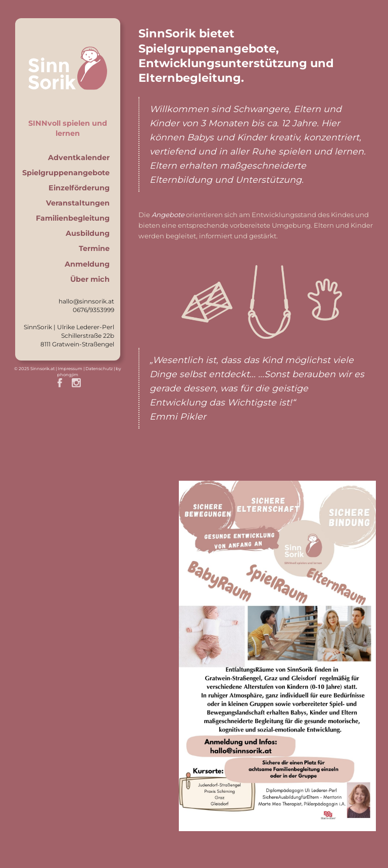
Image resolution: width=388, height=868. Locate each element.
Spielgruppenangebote (66, 173)
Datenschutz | (101, 369)
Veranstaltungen (78, 203)
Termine (94, 248)
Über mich (90, 279)
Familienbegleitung (73, 218)
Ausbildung (88, 233)
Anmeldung (87, 264)
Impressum (70, 369)
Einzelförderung (79, 188)
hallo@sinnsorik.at (86, 301)
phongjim (68, 375)
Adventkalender (79, 158)
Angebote (168, 215)
